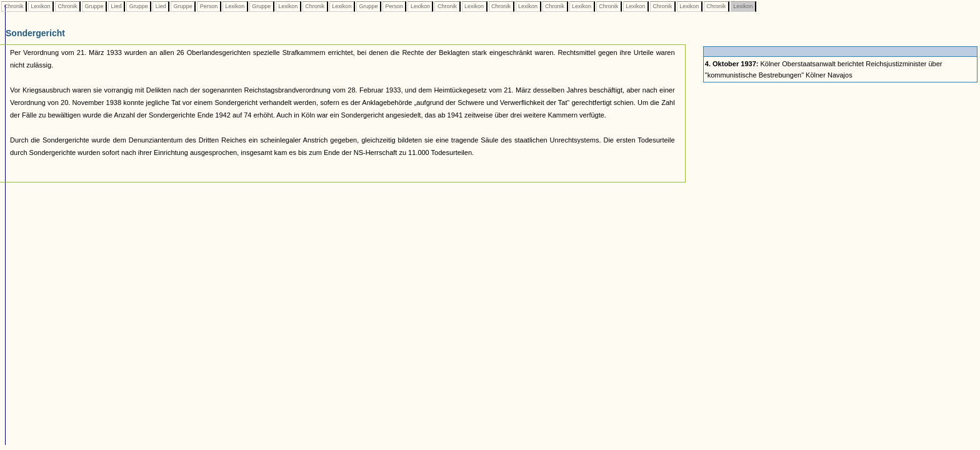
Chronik (14, 6)
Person (209, 6)
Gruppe (94, 6)
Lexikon (41, 6)
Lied (116, 6)
